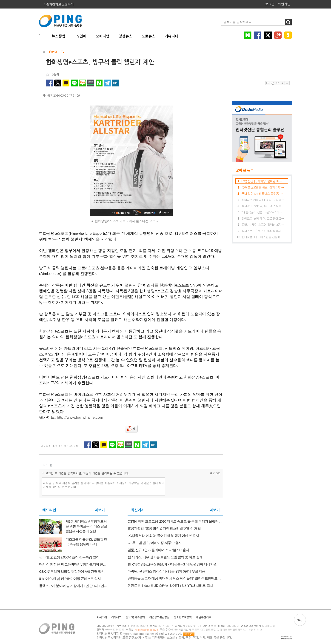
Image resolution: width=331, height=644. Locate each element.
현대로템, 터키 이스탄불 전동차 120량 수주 (263, 237)
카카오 (288, 35)
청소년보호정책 (183, 617)
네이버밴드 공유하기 (91, 83)
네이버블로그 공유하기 (83, 83)
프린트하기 (273, 83)
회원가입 (284, 4)
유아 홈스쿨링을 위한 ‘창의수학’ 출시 (263, 187)
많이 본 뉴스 (243, 170)
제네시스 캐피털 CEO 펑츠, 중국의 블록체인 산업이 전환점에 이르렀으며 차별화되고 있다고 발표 (263, 200)
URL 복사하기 (116, 83)
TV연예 (81, 36)
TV (63, 52)
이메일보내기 (277, 83)
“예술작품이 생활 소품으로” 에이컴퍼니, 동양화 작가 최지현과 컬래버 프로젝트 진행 (263, 212)
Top (300, 620)
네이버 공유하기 (99, 83)
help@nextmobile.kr (146, 630)
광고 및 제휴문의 (135, 617)
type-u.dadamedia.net (139, 634)
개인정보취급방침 (159, 617)
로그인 (270, 4)
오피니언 (103, 36)
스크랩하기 (268, 83)
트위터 (268, 35)
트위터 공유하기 (58, 83)
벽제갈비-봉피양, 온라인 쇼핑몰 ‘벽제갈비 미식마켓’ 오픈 (263, 206)
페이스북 (258, 35)
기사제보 (116, 617)
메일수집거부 (203, 617)
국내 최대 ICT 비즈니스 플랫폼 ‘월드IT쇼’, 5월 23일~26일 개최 (263, 193)
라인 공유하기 (74, 83)
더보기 (100, 510)
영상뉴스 (126, 36)
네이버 (248, 35)
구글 (278, 35)
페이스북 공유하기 (49, 83)
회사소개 (102, 617)
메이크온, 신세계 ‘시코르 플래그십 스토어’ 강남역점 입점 (263, 218)
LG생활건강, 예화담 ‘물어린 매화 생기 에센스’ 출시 (263, 181)
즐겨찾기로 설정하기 (60, 4)
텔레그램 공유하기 (107, 83)
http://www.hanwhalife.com (80, 417)
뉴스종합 (59, 36)
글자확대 (282, 83)
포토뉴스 (148, 36)
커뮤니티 (171, 36)
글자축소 (287, 83)
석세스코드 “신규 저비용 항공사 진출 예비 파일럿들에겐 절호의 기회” (263, 231)
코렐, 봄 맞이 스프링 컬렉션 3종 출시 (263, 225)
